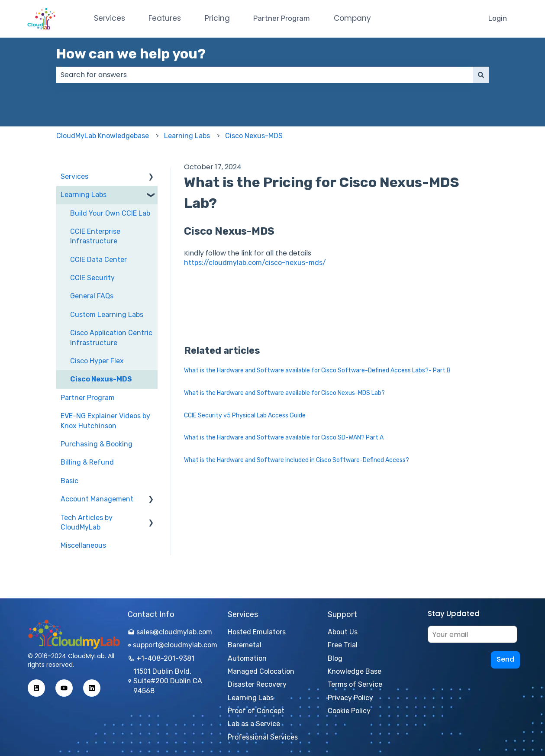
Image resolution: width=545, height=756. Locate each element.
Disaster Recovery (257, 684)
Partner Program (282, 18)
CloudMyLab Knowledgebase (103, 136)
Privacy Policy (350, 698)
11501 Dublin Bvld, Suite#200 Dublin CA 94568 (165, 681)
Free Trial (343, 645)
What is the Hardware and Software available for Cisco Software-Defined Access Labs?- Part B (317, 370)
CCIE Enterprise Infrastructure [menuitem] (95, 236)
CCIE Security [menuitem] (92, 278)
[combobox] (264, 75)
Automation (247, 658)
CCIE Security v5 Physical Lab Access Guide (245, 415)
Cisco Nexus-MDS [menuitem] (101, 379)
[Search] (481, 75)
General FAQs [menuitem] (92, 296)
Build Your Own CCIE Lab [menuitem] (110, 213)
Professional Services (263, 737)
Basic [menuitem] (69, 481)
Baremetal (245, 645)
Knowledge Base (355, 671)
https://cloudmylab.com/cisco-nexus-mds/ (255, 263)
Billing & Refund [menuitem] (87, 462)
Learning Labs (187, 136)
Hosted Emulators (257, 632)
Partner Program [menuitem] (88, 398)
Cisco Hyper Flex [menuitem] (97, 361)
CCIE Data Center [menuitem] (98, 260)
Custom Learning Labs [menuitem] (107, 315)
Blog (335, 658)
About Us (343, 632)
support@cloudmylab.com (173, 645)
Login (498, 18)
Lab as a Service (254, 724)
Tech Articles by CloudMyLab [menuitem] (87, 522)
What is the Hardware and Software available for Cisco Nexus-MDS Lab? (284, 393)
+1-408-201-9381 (161, 658)
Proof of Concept (256, 711)
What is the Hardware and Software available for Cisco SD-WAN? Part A (284, 438)
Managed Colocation (261, 671)
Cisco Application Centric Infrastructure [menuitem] (111, 338)
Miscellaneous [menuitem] (83, 545)
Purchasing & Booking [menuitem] (97, 444)
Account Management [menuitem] (97, 499)
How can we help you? (131, 54)
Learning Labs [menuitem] (84, 195)
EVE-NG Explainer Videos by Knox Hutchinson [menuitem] (105, 421)
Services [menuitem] (74, 176)
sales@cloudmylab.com (170, 632)
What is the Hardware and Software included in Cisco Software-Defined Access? (297, 460)
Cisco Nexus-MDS (254, 136)
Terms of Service (355, 684)
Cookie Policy (349, 711)
